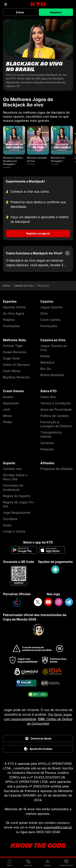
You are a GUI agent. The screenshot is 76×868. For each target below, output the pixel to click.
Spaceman (11, 403)
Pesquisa (47, 449)
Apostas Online (14, 307)
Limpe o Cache (14, 531)
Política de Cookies (54, 416)
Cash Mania (12, 371)
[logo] (38, 4)
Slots (44, 313)
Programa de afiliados (56, 469)
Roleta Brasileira (52, 375)
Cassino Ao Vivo (24, 286)
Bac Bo (46, 369)
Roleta (45, 356)
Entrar (20, 12)
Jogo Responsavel (17, 513)
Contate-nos (12, 469)
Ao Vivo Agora (14, 313)
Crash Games (50, 320)
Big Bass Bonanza (16, 377)
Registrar (56, 12)
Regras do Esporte (17, 496)
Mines (7, 416)
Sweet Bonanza (15, 352)
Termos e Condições (56, 403)
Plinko (7, 422)
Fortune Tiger (13, 346)
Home (6, 286)
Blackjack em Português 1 (58, 159)
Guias (7, 525)
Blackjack (47, 362)
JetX (6, 410)
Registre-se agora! (38, 233)
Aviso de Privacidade (56, 410)
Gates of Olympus (16, 365)
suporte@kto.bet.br (58, 827)
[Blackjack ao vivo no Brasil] (38, 55)
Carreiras (47, 443)
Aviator (8, 397)
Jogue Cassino (51, 307)
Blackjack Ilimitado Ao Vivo (37, 159)
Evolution (7, 167)
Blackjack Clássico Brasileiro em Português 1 (13, 161)
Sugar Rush (11, 358)
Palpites (9, 320)
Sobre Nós (48, 397)
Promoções (11, 326)
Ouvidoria (10, 519)
